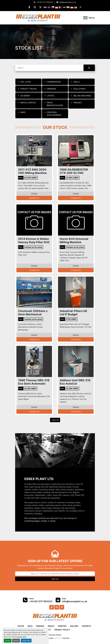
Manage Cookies (55, 635)
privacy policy (21, 637)
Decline (16, 641)
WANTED (62, 626)
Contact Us (34, 198)
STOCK (21, 626)
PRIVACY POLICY (62, 630)
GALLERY (74, 626)
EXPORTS (86, 626)
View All (55, 420)
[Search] (49, 68)
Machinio (66, 638)
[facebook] (29, 7)
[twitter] (41, 7)
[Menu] (85, 18)
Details (34, 194)
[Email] (55, 574)
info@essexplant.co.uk (68, 2)
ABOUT (51, 626)
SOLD (30, 626)
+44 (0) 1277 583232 (45, 2)
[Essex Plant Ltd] (55, 617)
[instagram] (35, 7)
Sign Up (55, 579)
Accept (8, 641)
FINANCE (40, 626)
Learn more (26, 641)
